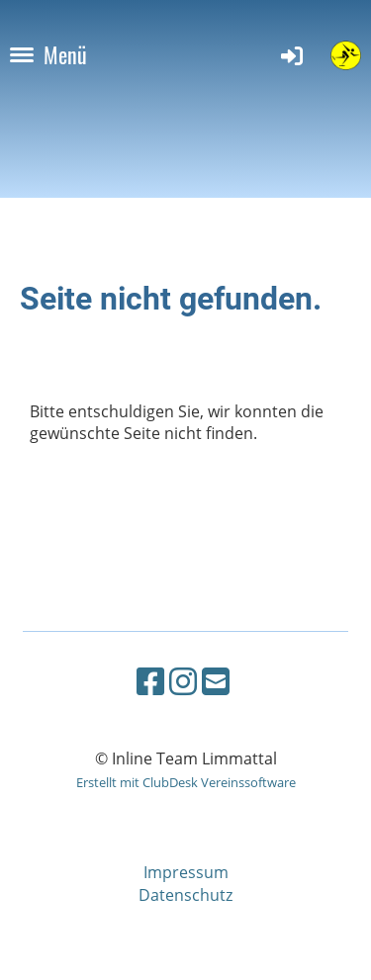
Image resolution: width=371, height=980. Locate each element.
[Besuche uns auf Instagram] (183, 681)
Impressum (186, 872)
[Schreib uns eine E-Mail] (216, 681)
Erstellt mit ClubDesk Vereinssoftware (186, 782)
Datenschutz (185, 895)
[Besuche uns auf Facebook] (150, 681)
